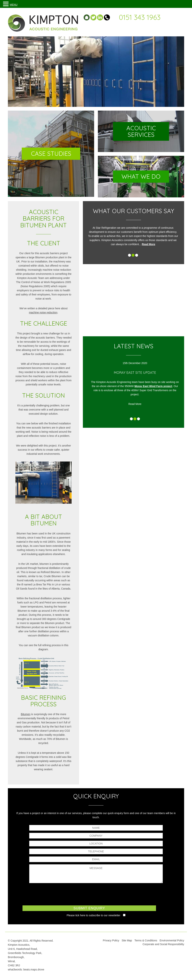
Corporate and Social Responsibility (163, 944)
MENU (14, 5)
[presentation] (96, 894)
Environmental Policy (172, 940)
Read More (151, 244)
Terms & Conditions (146, 940)
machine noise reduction (43, 312)
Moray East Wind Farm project (156, 386)
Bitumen (26, 714)
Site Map (127, 940)
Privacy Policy (111, 940)
